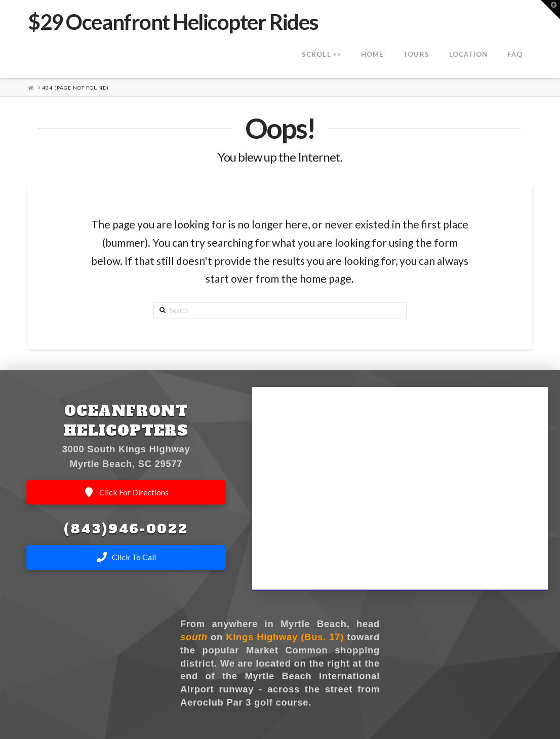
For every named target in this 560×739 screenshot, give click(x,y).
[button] (550, 10)
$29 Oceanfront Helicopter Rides (173, 22)
